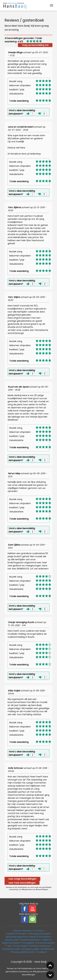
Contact (38, 931)
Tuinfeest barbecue (39, 946)
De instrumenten (46, 943)
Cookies (41, 952)
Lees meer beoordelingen (22, 883)
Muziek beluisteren (30, 940)
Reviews (27, 931)
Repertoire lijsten (11, 943)
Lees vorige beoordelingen (22, 879)
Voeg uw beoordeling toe (35, 45)
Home (17, 931)
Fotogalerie (28, 943)
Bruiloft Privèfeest (17, 934)
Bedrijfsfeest (48, 949)
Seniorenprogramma (17, 937)
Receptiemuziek (11, 949)
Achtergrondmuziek (39, 934)
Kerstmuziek (12, 940)
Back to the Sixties (40, 937)
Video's (46, 940)
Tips (9, 946)
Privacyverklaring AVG (23, 952)
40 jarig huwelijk (30, 949)
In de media (20, 946)
